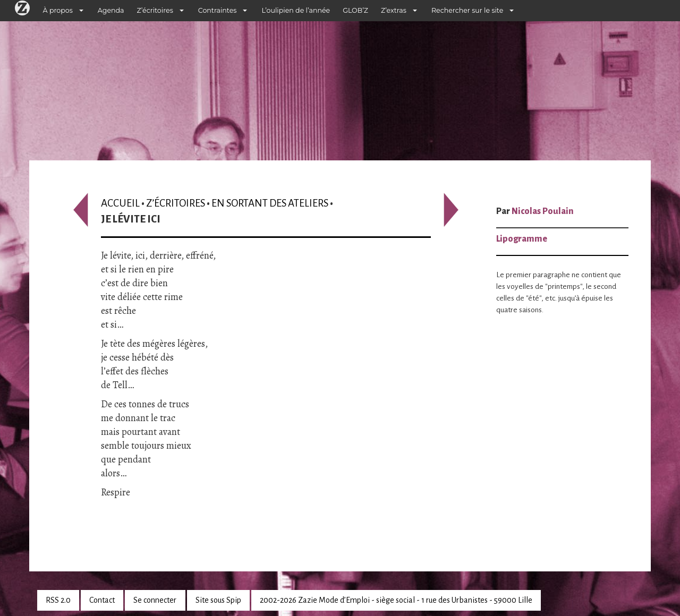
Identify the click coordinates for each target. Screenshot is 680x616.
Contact (102, 600)
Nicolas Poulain (543, 211)
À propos (58, 10)
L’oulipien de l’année (296, 10)
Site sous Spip (218, 600)
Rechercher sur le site (467, 10)
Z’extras (394, 10)
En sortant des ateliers (270, 203)
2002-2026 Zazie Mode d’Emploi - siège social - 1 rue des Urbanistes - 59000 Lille (396, 600)
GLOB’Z (355, 10)
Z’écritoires (155, 10)
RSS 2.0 (58, 600)
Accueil (120, 203)
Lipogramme (522, 239)
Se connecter (155, 600)
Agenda (111, 10)
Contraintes (218, 10)
